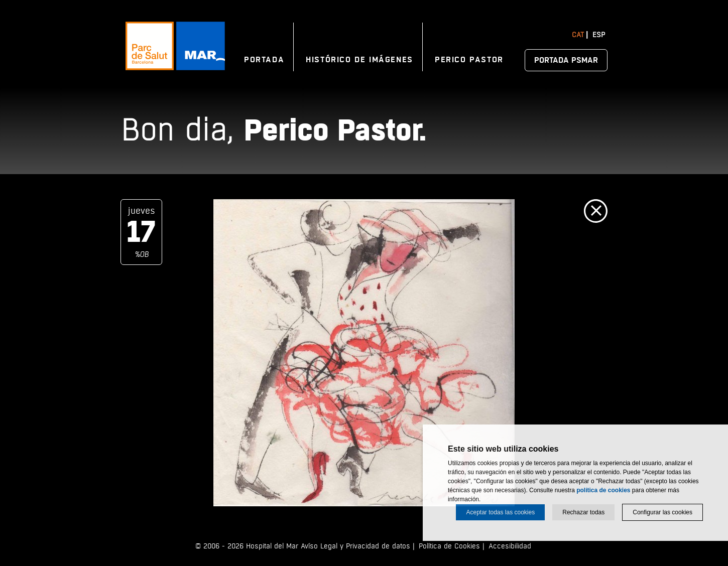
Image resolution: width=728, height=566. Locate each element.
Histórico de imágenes (359, 60)
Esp (599, 35)
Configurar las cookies (662, 512)
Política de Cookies (449, 546)
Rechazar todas (583, 512)
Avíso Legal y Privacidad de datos (355, 546)
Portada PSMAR (566, 60)
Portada (264, 60)
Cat (578, 35)
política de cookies (603, 490)
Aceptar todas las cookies (500, 512)
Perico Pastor (469, 60)
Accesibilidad (510, 546)
